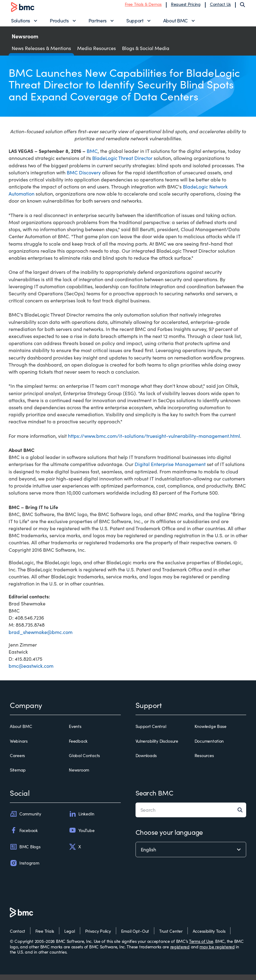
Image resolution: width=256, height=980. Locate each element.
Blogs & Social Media (146, 54)
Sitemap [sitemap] (18, 776)
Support (135, 23)
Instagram (24, 869)
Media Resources (96, 54)
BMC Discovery (84, 178)
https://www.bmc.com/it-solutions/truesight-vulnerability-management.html (154, 441)
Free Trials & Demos (143, 7)
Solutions (21, 23)
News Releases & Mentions (41, 54)
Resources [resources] (204, 761)
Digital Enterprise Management (170, 470)
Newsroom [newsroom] (79, 776)
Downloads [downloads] (146, 761)
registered (180, 952)
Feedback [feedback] (78, 747)
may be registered (217, 952)
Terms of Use (201, 947)
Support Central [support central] (151, 732)
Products (59, 23)
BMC (92, 157)
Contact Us (220, 7)
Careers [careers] (17, 761)
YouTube (82, 836)
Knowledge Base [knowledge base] (211, 732)
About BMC (175, 23)
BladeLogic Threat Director (122, 164)
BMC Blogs (25, 852)
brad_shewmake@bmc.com (41, 638)
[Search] (242, 7)
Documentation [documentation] (209, 747)
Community (25, 820)
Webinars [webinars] (19, 747)
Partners (98, 23)
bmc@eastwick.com (31, 672)
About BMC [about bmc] (21, 732)
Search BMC (154, 799)
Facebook (24, 836)
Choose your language (169, 838)
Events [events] (75, 732)
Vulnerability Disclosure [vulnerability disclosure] (157, 747)
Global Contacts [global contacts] (84, 761)
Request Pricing (186, 7)
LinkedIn (82, 820)
